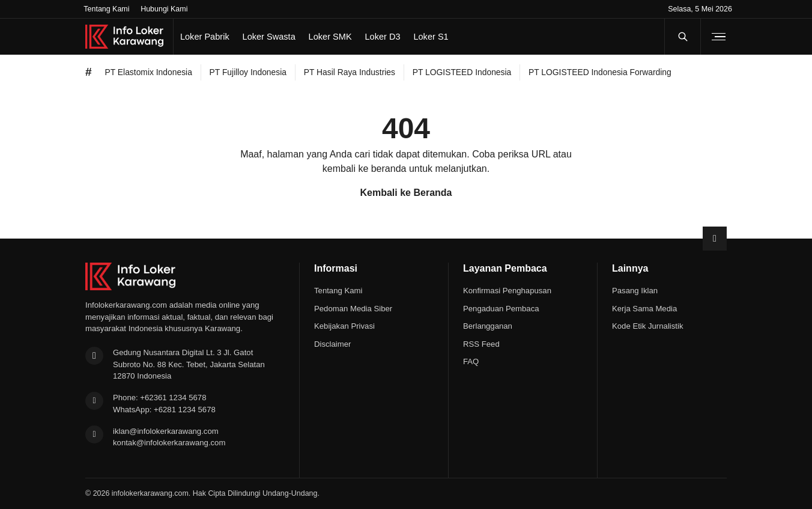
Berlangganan (488, 326)
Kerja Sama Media (644, 309)
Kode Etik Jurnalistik (647, 326)
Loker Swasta (269, 37)
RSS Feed (481, 344)
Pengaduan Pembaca (501, 309)
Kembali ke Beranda (406, 193)
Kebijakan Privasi (344, 326)
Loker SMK (330, 37)
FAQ (471, 361)
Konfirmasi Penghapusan (507, 291)
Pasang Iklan (635, 291)
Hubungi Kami (164, 9)
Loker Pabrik (205, 37)
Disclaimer (332, 344)
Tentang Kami (106, 9)
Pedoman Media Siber (353, 309)
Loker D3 (382, 37)
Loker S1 (431, 37)
